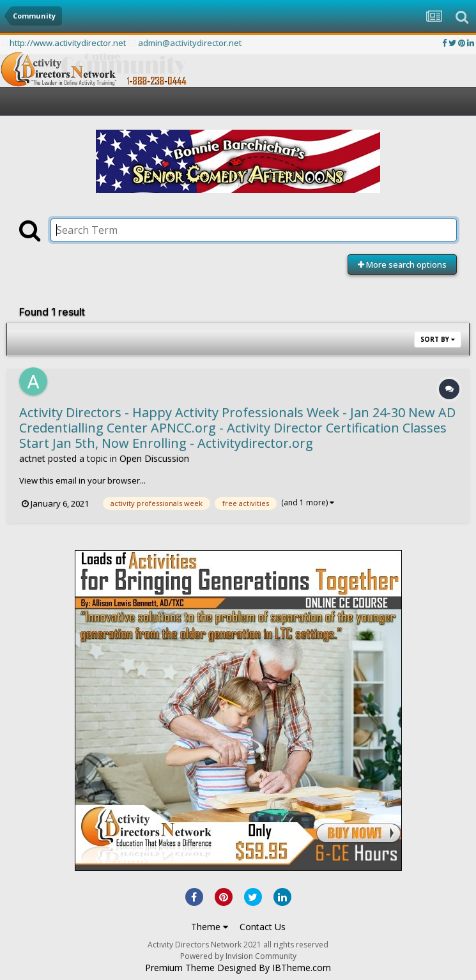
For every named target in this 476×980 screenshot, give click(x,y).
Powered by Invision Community (238, 956)
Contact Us (263, 927)
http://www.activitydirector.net (68, 43)
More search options (402, 264)
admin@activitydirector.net (190, 43)
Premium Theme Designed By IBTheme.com (238, 968)
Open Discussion (154, 458)
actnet (32, 458)
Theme (210, 927)
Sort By (438, 339)
